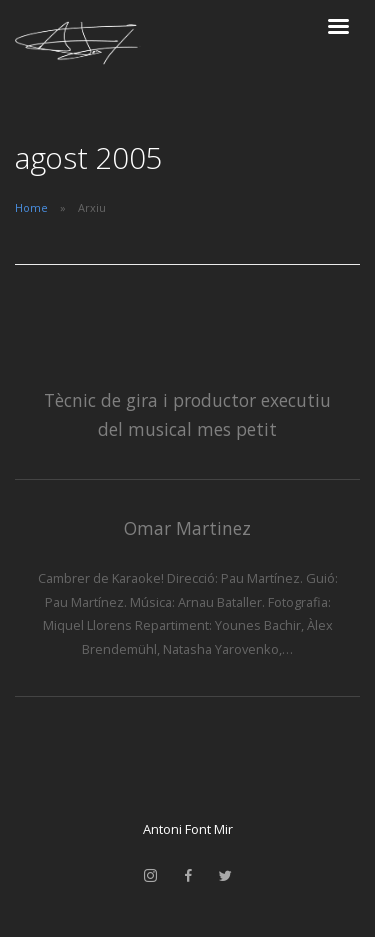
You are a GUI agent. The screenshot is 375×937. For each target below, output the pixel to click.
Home (31, 207)
